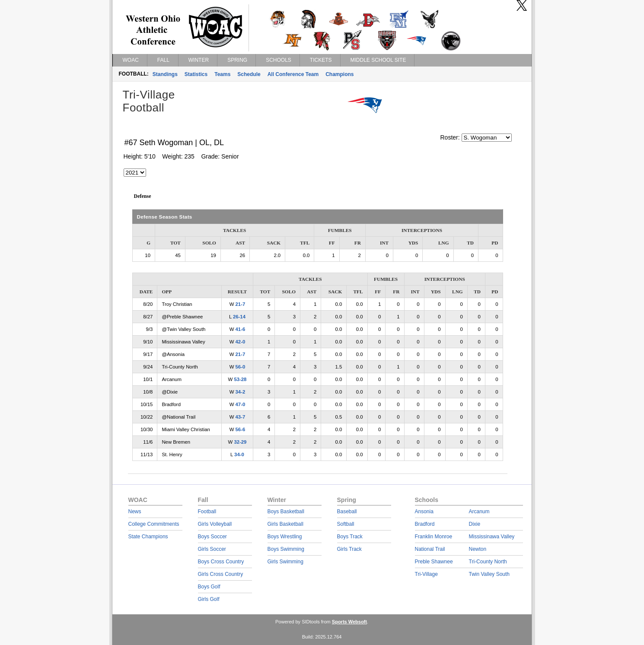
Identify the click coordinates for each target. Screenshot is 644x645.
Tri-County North (488, 562)
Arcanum (479, 512)
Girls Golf (209, 599)
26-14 (239, 317)
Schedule (249, 74)
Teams (222, 74)
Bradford (425, 524)
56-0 (241, 367)
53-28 (240, 379)
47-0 (241, 404)
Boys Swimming (286, 549)
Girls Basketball (285, 524)
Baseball (347, 512)
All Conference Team (293, 74)
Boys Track (350, 537)
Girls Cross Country (221, 574)
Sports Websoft (349, 622)
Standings (165, 74)
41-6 (241, 329)
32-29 (240, 442)
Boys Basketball (286, 512)
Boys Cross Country (221, 562)
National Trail (430, 549)
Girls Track (349, 549)
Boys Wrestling (285, 537)
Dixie (475, 524)
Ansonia (424, 512)
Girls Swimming (285, 562)
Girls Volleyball (215, 524)
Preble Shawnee (434, 562)
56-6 (241, 429)
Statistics (196, 74)
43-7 (241, 417)
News (135, 512)
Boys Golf (209, 587)
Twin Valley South (489, 574)
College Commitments (154, 524)
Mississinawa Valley (492, 537)
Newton (478, 549)
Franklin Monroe (434, 537)
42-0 (241, 342)
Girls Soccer (212, 549)
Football (207, 512)
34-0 (239, 454)
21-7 (241, 304)
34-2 (241, 392)
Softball (346, 524)
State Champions (148, 537)
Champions (340, 74)
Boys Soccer (212, 537)
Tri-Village (426, 574)
